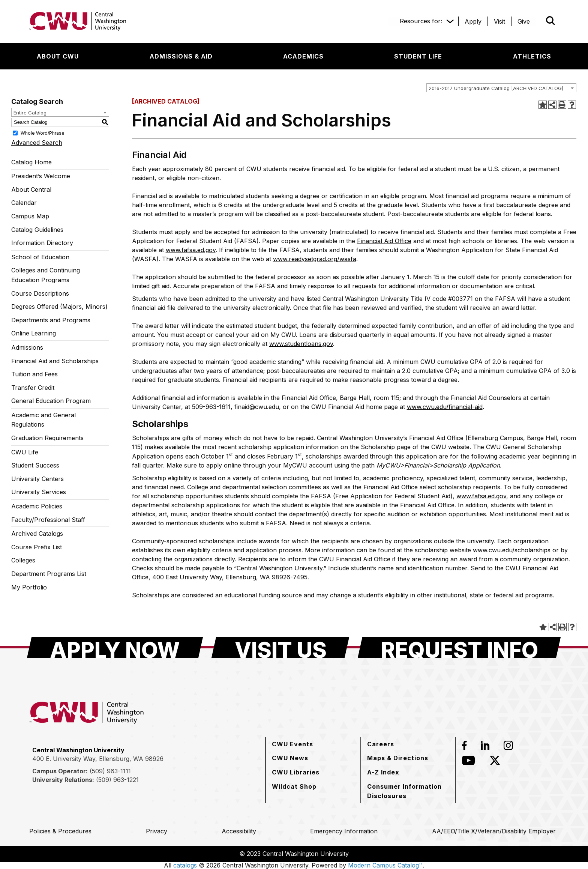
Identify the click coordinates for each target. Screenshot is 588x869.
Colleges (23, 560)
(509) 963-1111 (110, 771)
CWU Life (25, 452)
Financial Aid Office (384, 241)
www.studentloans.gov (301, 344)
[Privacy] (157, 831)
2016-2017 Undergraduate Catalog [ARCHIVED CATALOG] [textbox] (496, 88)
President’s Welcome (41, 176)
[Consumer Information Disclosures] (408, 791)
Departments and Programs (51, 320)
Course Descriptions (40, 293)
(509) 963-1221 (117, 780)
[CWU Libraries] (296, 772)
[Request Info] (459, 648)
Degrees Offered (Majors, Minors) (59, 307)
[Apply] (473, 21)
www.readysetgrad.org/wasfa (315, 259)
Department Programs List (49, 574)
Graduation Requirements (47, 438)
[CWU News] (290, 758)
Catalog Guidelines (37, 230)
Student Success (35, 465)
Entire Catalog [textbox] (30, 113)
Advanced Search (37, 143)
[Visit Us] (280, 648)
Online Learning (34, 333)
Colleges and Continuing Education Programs (46, 275)
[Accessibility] (239, 831)
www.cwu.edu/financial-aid (445, 407)
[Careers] (381, 744)
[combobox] (501, 88)
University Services (39, 492)
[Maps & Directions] (398, 758)
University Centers (37, 479)
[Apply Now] (115, 648)
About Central (31, 189)
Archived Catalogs (37, 534)
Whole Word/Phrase (43, 133)
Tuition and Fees (34, 374)
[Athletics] (532, 56)
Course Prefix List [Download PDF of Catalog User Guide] (37, 547)
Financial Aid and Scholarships (55, 361)
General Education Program (51, 401)
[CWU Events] (292, 744)
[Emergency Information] (344, 831)
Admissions (27, 347)
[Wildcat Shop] (294, 786)
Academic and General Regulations (43, 420)
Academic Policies (37, 506)
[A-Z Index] (383, 772)
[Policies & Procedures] (60, 831)
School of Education (40, 257)
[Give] (524, 21)
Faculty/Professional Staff (48, 520)
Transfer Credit (33, 388)
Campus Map (30, 216)
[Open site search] (550, 21)
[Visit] (499, 21)
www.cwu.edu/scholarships (512, 550)
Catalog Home (31, 162)
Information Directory (42, 243)
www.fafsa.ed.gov (191, 250)
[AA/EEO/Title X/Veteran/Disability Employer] (494, 831)
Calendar (24, 203)
